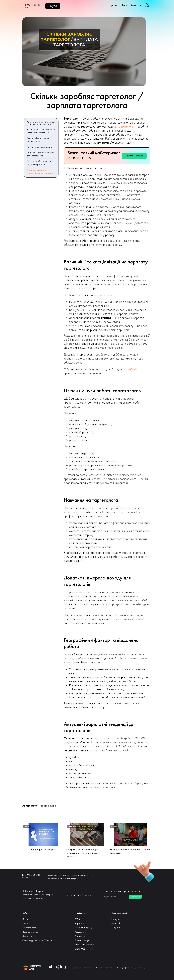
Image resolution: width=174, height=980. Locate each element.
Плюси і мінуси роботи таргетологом (38, 140)
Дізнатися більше (134, 156)
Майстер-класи (30, 928)
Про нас (114, 5)
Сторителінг (81, 936)
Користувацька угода (105, 968)
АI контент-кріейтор (84, 945)
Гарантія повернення (142, 968)
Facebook (116, 923)
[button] (40, 940)
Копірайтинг (81, 932)
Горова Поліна (48, 806)
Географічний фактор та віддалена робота (39, 163)
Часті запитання (30, 932)
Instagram (116, 919)
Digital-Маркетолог (84, 949)
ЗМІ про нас (28, 936)
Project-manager (82, 940)
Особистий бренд (83, 928)
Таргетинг (80, 923)
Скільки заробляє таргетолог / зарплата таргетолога (41, 123)
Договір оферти (123, 968)
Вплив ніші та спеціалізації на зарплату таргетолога (41, 131)
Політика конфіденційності (81, 968)
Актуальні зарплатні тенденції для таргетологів (40, 171)
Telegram (116, 928)
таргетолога (126, 126)
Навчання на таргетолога (39, 147)
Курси (25, 923)
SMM (77, 919)
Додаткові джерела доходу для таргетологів (41, 154)
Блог (125, 5)
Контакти (136, 5)
